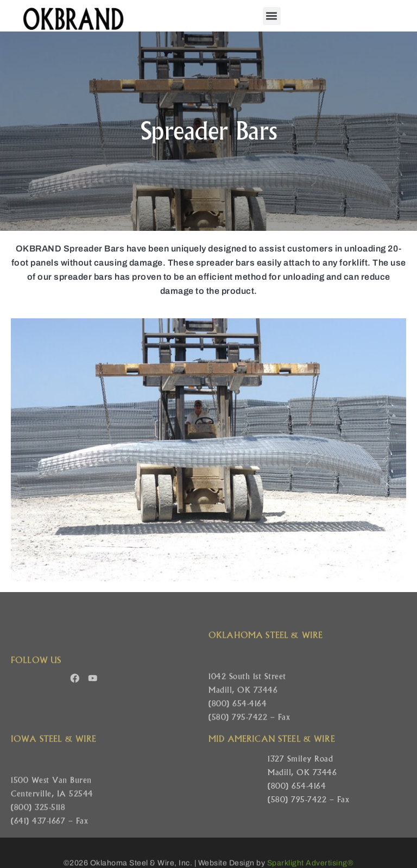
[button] (272, 16)
